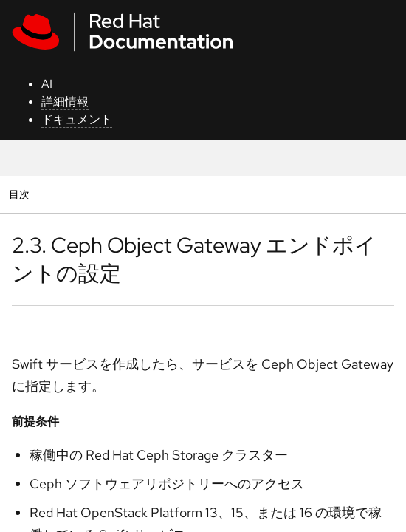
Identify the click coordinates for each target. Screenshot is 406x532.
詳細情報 (65, 102)
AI (47, 84)
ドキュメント (77, 119)
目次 (21, 194)
